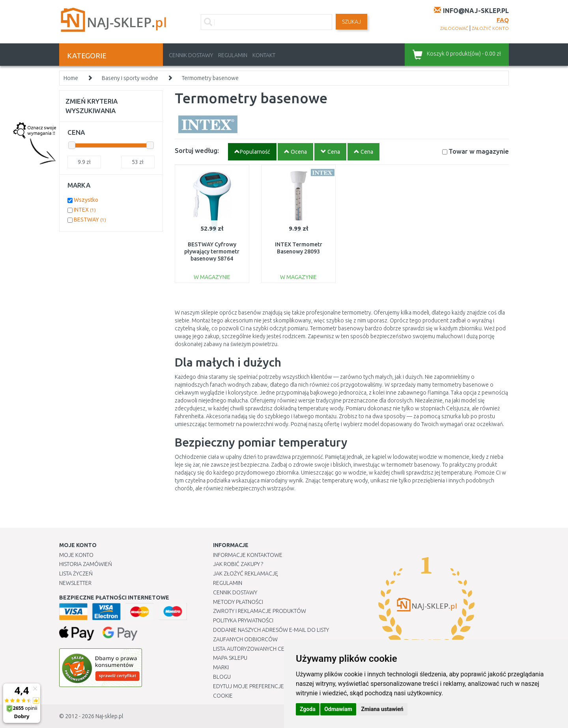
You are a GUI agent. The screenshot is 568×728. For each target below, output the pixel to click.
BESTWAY (90, 220)
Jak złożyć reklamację (246, 573)
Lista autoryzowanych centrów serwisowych (277, 649)
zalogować (454, 28)
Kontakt (264, 55)
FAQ (503, 20)
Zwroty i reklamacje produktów (260, 611)
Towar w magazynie (479, 151)
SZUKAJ (351, 22)
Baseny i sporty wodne (130, 78)
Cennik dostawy (191, 55)
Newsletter (75, 583)
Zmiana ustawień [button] (382, 709)
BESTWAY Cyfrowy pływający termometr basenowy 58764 (212, 251)
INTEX (85, 210)
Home (71, 78)
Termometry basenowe (210, 78)
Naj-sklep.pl (109, 716)
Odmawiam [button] (338, 709)
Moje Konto (76, 555)
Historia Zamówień (86, 564)
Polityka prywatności (243, 620)
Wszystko (86, 200)
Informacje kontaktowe (248, 555)
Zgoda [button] (308, 709)
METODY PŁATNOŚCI (238, 602)
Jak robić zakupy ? (238, 564)
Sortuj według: (197, 150)
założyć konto (490, 28)
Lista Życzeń (76, 573)
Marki (221, 667)
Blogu (222, 677)
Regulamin (233, 55)
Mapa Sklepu (230, 658)
